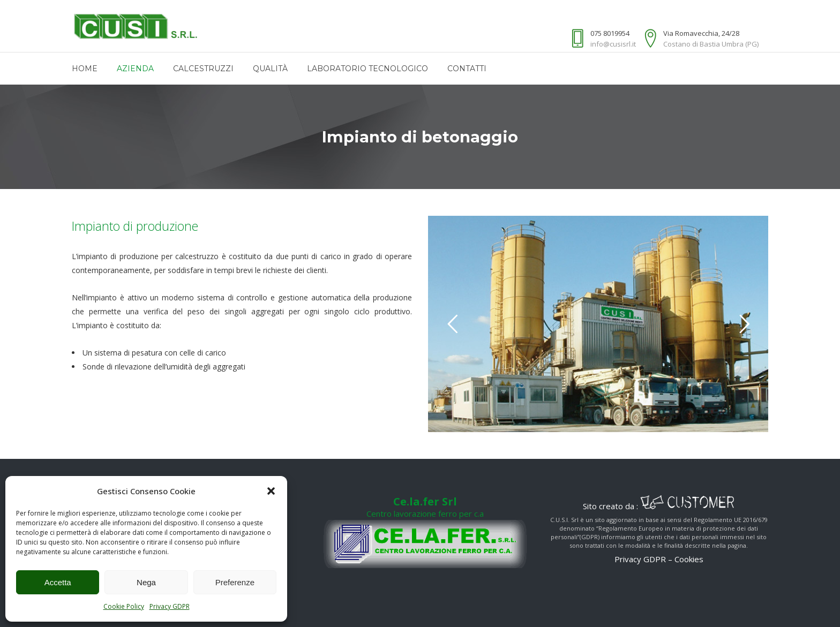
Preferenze (235, 582)
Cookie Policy (124, 606)
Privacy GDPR (170, 606)
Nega (146, 582)
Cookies (689, 559)
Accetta (58, 582)
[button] (271, 491)
